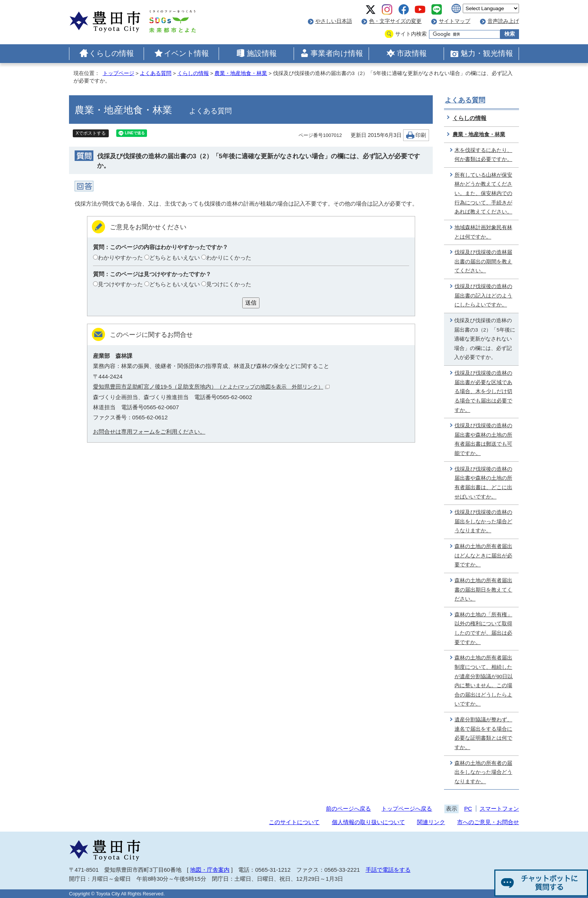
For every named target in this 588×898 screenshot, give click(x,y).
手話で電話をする (388, 870)
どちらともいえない (175, 258)
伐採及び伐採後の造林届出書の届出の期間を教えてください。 (483, 261)
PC (468, 809)
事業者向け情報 (337, 53)
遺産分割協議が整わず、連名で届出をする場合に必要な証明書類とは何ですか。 (483, 734)
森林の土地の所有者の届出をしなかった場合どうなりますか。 (483, 772)
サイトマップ (454, 21)
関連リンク (431, 822)
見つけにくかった (229, 284)
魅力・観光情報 (487, 53)
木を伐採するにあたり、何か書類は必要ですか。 (483, 155)
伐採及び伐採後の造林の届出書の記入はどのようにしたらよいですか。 (483, 296)
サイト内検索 (411, 34)
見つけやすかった (120, 284)
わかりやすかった (120, 258)
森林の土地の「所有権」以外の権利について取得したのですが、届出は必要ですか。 (483, 628)
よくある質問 (156, 73)
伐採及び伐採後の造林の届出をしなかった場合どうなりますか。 (483, 521)
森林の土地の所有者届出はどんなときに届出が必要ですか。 (483, 556)
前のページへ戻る (348, 809)
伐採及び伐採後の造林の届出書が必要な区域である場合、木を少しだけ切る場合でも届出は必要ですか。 (483, 392)
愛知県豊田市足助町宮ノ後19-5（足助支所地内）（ (211, 387)
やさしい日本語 (334, 21)
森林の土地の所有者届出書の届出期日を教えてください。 (483, 590)
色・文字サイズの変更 (395, 21)
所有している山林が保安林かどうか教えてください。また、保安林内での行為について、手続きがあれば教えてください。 (483, 194)
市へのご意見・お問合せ (488, 822)
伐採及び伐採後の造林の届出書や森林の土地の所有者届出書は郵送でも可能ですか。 (483, 439)
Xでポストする (91, 133)
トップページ (118, 73)
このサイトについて (294, 822)
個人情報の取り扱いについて (368, 822)
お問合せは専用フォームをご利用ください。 (149, 432)
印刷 (421, 135)
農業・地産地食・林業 (241, 73)
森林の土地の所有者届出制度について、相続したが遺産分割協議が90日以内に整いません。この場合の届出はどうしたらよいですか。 (484, 681)
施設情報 (262, 53)
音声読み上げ (503, 21)
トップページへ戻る (407, 809)
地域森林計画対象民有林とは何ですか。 (483, 232)
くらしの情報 (111, 53)
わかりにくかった (229, 258)
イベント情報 (186, 53)
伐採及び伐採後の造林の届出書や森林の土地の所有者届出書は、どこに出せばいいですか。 (483, 483)
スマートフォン (499, 809)
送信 (251, 303)
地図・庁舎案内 (210, 870)
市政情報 (412, 53)
